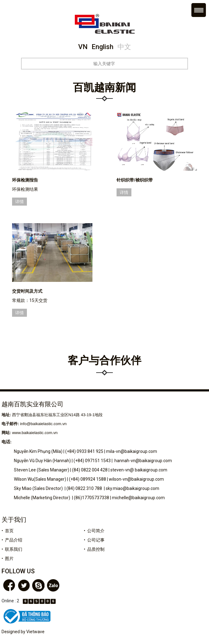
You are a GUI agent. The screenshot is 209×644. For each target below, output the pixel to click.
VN (83, 47)
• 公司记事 (94, 540)
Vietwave (35, 632)
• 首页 (8, 531)
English (102, 47)
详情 (19, 202)
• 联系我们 (12, 549)
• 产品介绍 (12, 540)
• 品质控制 (94, 549)
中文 (124, 47)
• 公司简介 (94, 531)
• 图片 (8, 558)
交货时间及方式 (27, 291)
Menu (199, 10)
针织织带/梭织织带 (135, 180)
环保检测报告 (25, 180)
